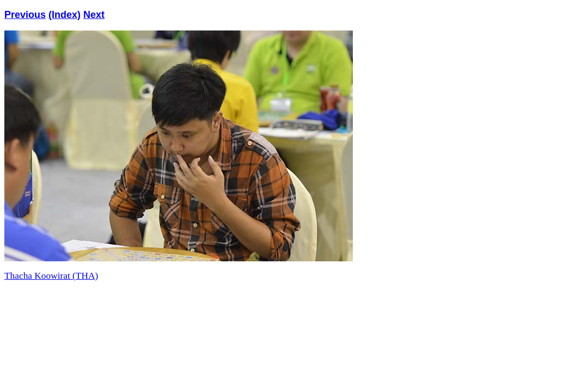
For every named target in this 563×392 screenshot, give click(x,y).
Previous (25, 15)
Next (94, 15)
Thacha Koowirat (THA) (51, 276)
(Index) (65, 15)
